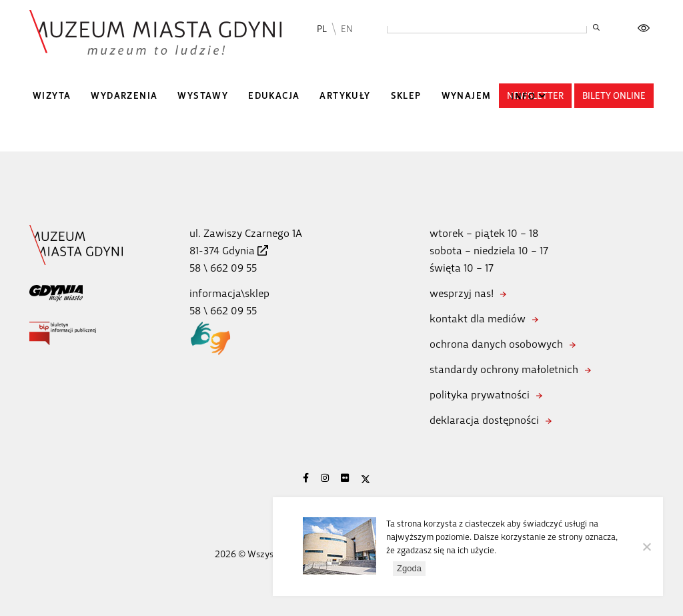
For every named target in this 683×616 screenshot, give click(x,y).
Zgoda (409, 568)
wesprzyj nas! (462, 293)
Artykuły (345, 96)
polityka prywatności (480, 395)
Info (523, 96)
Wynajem (467, 96)
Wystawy (203, 96)
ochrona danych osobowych (496, 344)
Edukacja (274, 96)
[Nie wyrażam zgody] (646, 547)
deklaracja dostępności (484, 420)
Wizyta (52, 96)
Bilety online (614, 96)
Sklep (406, 96)
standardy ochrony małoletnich (504, 369)
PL (322, 29)
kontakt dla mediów (478, 319)
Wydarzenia (124, 96)
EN (347, 29)
